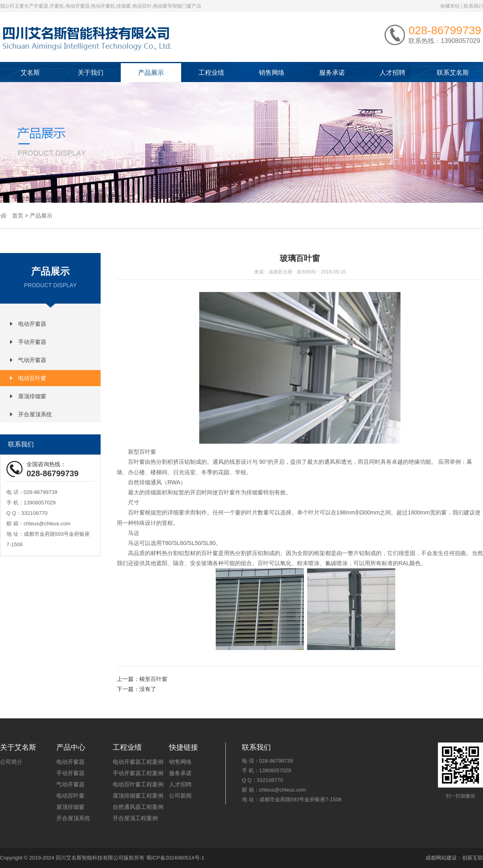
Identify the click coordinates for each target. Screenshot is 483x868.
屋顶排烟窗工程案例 (138, 796)
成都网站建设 (441, 858)
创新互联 (473, 858)
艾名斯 (30, 73)
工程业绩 (211, 73)
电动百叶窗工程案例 (138, 784)
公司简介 (11, 762)
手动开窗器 (32, 342)
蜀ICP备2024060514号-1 (175, 858)
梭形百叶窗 (153, 679)
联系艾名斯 (453, 73)
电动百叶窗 (32, 378)
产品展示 (151, 73)
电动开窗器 (32, 324)
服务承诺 (332, 73)
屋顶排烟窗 (32, 396)
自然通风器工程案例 (138, 807)
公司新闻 (180, 796)
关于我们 (91, 73)
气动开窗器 (32, 360)
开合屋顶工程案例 (135, 818)
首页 (18, 216)
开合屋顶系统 (35, 414)
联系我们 (473, 6)
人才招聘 (392, 73)
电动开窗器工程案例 (138, 762)
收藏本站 (450, 6)
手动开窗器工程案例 (138, 773)
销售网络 (272, 73)
